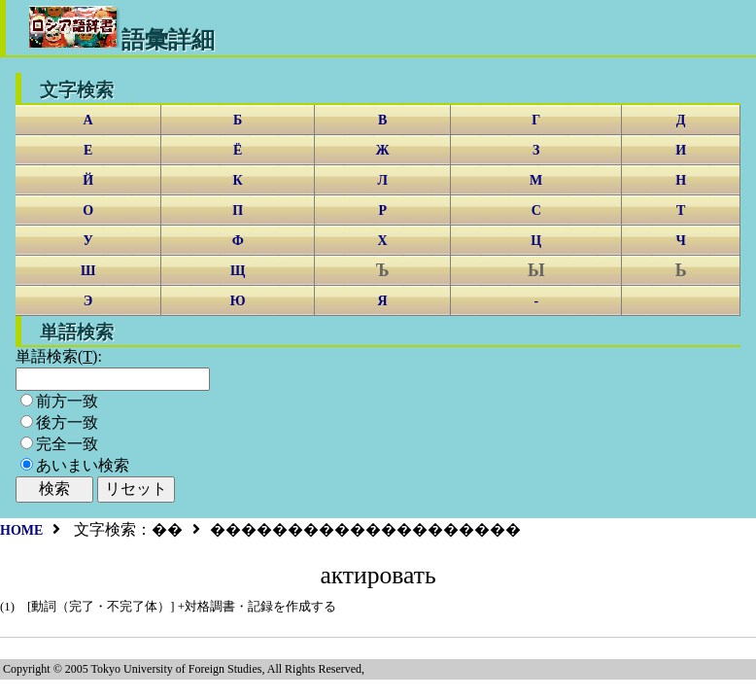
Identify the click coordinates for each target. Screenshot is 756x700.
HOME (21, 530)
